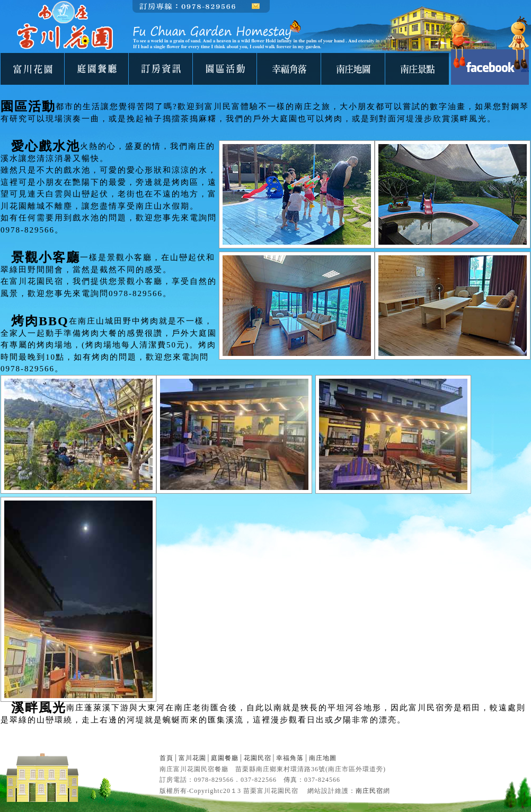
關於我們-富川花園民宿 (32, 69)
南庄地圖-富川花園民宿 (353, 69)
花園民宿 (258, 758)
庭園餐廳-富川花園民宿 (96, 69)
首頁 (166, 758)
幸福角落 (290, 758)
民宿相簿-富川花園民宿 (289, 69)
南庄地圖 (323, 758)
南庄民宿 (369, 791)
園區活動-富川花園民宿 (225, 69)
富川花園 (192, 758)
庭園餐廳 (225, 758)
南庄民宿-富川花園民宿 (161, 69)
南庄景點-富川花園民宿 (417, 69)
